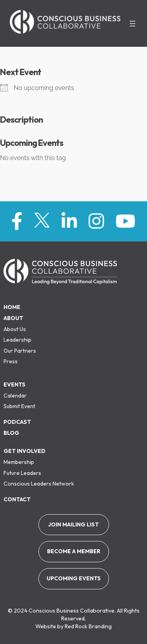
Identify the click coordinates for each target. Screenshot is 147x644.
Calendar (15, 396)
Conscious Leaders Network (39, 484)
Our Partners (20, 351)
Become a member (74, 551)
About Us (15, 329)
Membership (19, 462)
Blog (11, 433)
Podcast (17, 422)
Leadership (17, 340)
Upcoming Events (74, 578)
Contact (17, 499)
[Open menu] (132, 24)
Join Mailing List (73, 524)
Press (11, 361)
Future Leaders (22, 473)
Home (12, 307)
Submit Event (19, 406)
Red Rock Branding (88, 626)
